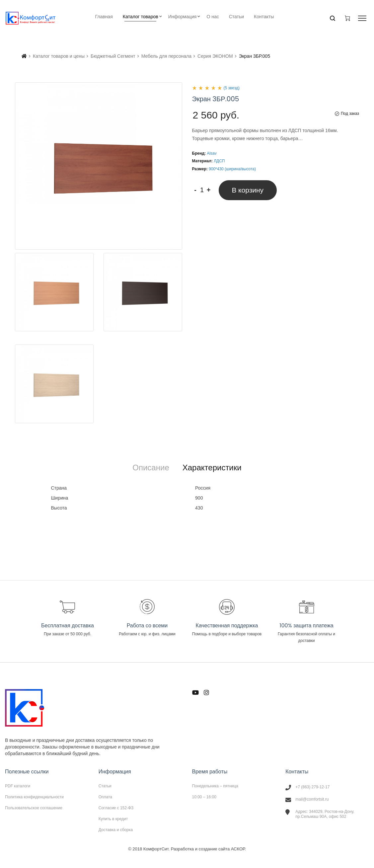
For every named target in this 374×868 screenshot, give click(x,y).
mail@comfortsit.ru (312, 799)
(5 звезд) (232, 88)
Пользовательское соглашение (34, 808)
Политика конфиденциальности (34, 797)
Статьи (105, 786)
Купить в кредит (113, 819)
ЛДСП (219, 161)
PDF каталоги (18, 786)
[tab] (151, 468)
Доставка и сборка (116, 830)
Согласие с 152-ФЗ (116, 808)
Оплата (105, 797)
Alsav (212, 153)
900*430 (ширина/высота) (232, 169)
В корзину (248, 190)
